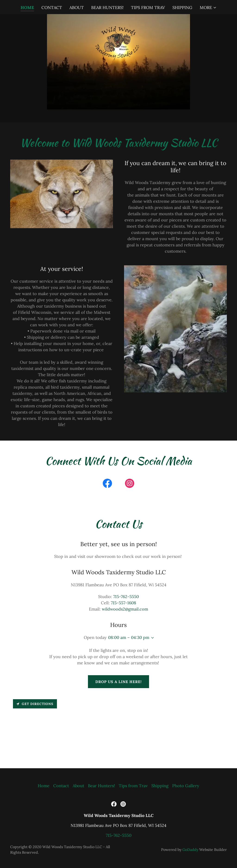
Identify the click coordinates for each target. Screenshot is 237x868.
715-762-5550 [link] (126, 597)
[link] (107, 484)
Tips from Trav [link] (148, 8)
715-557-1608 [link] (123, 603)
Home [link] (27, 8)
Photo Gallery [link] (186, 786)
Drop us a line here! (118, 682)
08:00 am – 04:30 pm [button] (129, 637)
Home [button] (44, 786)
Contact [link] (52, 8)
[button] (208, 8)
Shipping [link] (182, 8)
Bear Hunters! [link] (107, 8)
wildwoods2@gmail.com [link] (125, 609)
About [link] (77, 8)
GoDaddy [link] (190, 850)
